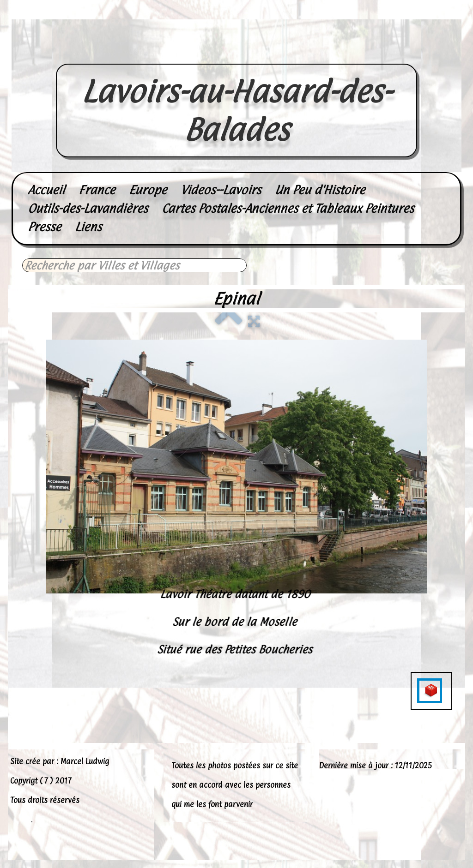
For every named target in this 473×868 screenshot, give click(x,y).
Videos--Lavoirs (221, 190)
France (97, 190)
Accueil (46, 190)
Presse (44, 227)
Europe (148, 190)
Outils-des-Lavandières (88, 208)
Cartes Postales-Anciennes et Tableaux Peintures (288, 208)
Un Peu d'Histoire (320, 190)
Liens (88, 227)
